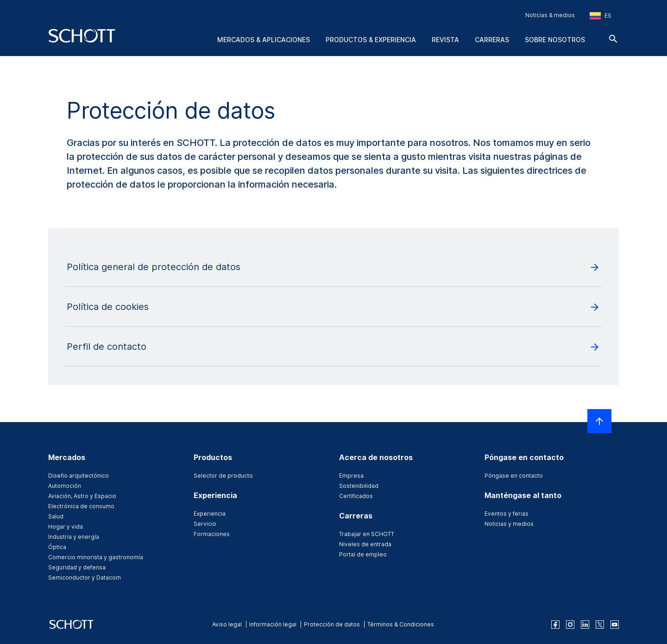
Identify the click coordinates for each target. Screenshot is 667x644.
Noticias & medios (550, 15)
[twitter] (600, 625)
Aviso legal (227, 624)
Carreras (492, 40)
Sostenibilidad (359, 486)
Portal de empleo (363, 554)
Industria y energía (74, 537)
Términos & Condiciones (401, 624)
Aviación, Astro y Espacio (82, 496)
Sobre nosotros (555, 40)
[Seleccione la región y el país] (601, 16)
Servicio (205, 524)
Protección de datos (332, 624)
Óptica (57, 547)
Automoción (65, 486)
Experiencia (210, 514)
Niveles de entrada (365, 544)
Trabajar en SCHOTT (367, 534)
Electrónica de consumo (81, 506)
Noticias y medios (509, 524)
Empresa (351, 476)
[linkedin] (585, 625)
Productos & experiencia (371, 40)
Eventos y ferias (507, 514)
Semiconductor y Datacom (85, 578)
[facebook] (555, 625)
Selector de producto (223, 476)
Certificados (356, 496)
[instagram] (570, 625)
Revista (445, 40)
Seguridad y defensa (77, 567)
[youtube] (615, 625)
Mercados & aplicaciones (264, 40)
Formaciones (212, 534)
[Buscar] (613, 39)
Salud (56, 516)
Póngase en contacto (514, 476)
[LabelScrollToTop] (599, 421)
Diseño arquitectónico (79, 476)
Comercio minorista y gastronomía (96, 557)
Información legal (273, 624)
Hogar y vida (66, 527)
